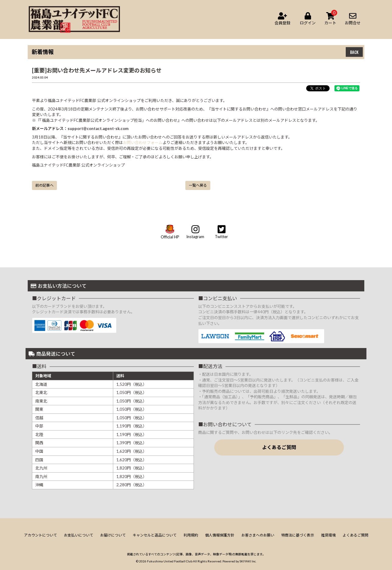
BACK (354, 52)
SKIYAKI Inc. (248, 561)
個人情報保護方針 (220, 535)
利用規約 (191, 535)
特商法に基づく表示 (298, 535)
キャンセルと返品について (155, 535)
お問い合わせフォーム (143, 142)
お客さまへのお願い (258, 535)
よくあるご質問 (279, 447)
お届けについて (113, 535)
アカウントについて (40, 535)
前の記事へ (44, 185)
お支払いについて (79, 535)
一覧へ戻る (198, 185)
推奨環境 (328, 535)
